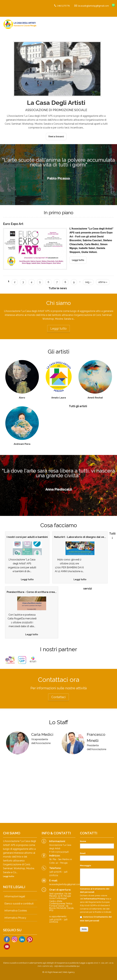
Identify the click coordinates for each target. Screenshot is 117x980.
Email (83, 853)
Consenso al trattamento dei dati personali (95, 890)
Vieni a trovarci (56, 137)
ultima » (103, 282)
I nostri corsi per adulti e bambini (27, 537)
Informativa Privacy (15, 918)
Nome (83, 841)
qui (78, 966)
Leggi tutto (79, 259)
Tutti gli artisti (78, 406)
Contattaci (58, 697)
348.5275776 (62, 6)
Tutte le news (58, 288)
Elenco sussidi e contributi (19, 904)
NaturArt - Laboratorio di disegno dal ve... (80, 537)
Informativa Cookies (16, 911)
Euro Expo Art (13, 224)
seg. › (88, 282)
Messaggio (86, 865)
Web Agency (69, 972)
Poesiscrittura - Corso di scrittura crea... (32, 592)
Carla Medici (42, 734)
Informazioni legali (15, 896)
